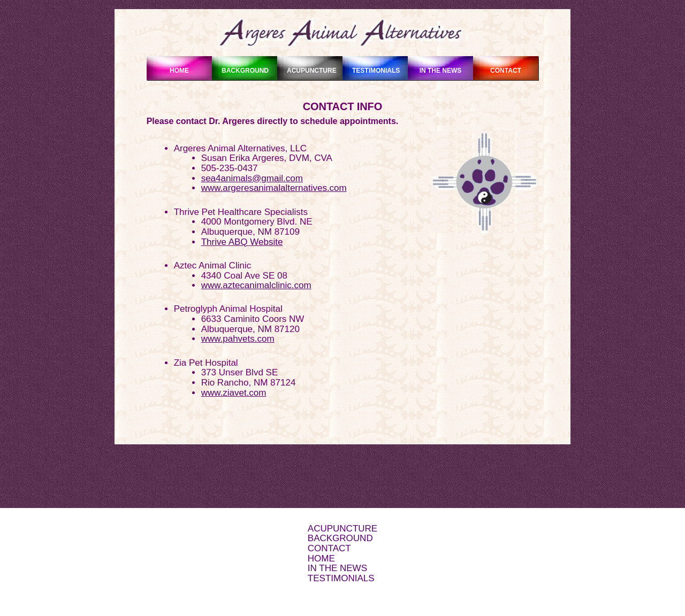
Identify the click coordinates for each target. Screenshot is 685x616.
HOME (321, 559)
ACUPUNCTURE (342, 529)
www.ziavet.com (234, 393)
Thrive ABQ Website (242, 242)
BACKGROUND (340, 538)
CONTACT (329, 548)
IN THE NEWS (337, 568)
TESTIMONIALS (341, 578)
